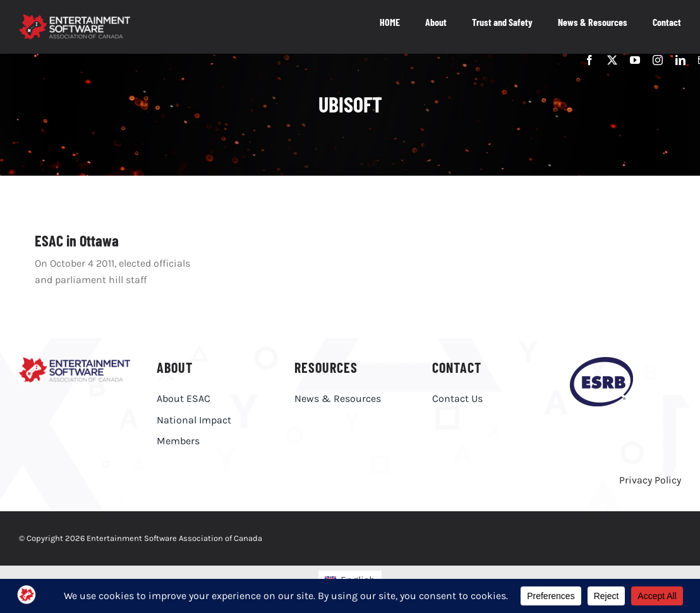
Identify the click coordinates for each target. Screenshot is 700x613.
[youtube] (635, 60)
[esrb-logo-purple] (601, 362)
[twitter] (612, 60)
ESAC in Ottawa (77, 240)
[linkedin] (680, 60)
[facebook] (589, 60)
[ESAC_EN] (75, 362)
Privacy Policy (650, 480)
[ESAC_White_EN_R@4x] (75, 19)
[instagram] (658, 60)
